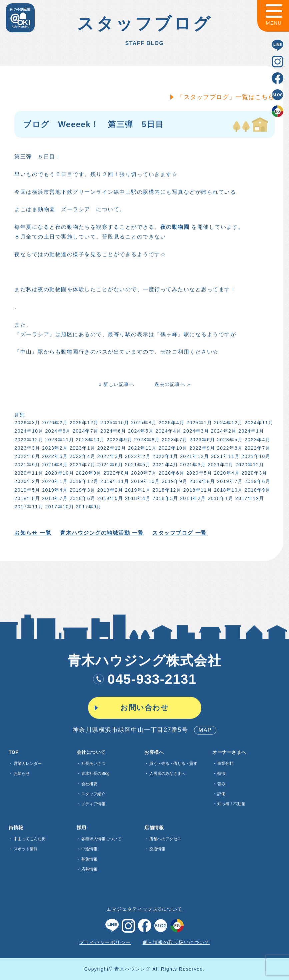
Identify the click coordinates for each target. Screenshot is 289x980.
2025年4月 (170, 423)
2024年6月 (112, 431)
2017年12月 (249, 498)
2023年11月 (59, 440)
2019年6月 (256, 481)
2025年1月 (198, 423)
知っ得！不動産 (231, 804)
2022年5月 (54, 456)
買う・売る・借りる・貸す (173, 764)
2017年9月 (88, 507)
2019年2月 (109, 490)
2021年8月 (54, 465)
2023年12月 (28, 440)
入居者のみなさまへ (167, 774)
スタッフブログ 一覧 (179, 533)
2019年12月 (83, 481)
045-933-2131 (144, 679)
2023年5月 (229, 440)
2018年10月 (227, 490)
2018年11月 (197, 490)
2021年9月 (26, 465)
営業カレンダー (28, 764)
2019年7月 (229, 481)
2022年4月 (81, 456)
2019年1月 (137, 490)
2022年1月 (164, 456)
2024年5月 (140, 431)
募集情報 (89, 859)
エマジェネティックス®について (144, 909)
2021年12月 (194, 456)
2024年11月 (258, 423)
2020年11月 (28, 473)
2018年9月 (256, 490)
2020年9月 (88, 473)
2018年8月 (26, 498)
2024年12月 (227, 423)
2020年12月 (249, 465)
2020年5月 (198, 473)
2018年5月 (109, 498)
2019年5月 (26, 490)
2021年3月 (192, 465)
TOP (14, 752)
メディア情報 (93, 804)
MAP (205, 730)
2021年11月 (224, 456)
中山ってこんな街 (30, 839)
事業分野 (225, 764)
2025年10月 (114, 423)
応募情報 (89, 869)
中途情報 (89, 849)
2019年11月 (114, 481)
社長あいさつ (93, 764)
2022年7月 (256, 448)
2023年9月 (118, 440)
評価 (221, 794)
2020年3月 (253, 473)
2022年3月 (109, 456)
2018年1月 (219, 498)
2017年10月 (59, 507)
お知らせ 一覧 (32, 533)
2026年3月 (26, 423)
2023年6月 (201, 440)
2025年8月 (143, 423)
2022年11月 (141, 448)
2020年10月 (59, 473)
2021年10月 (255, 456)
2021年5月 (137, 465)
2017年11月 (28, 507)
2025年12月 (83, 423)
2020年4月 (226, 473)
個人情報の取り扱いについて (176, 942)
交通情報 (157, 849)
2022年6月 (26, 456)
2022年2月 (137, 456)
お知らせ (22, 774)
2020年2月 (26, 481)
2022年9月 (201, 448)
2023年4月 (256, 440)
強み (221, 784)
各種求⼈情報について (101, 839)
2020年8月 (115, 473)
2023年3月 (26, 448)
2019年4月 (54, 490)
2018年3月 (164, 498)
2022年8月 (229, 448)
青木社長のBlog (95, 774)
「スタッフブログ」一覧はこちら (225, 97)
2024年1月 (250, 431)
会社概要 (89, 784)
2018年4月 (137, 498)
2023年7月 (174, 440)
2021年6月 (109, 465)
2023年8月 (146, 440)
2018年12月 (166, 490)
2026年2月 (54, 423)
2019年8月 (201, 481)
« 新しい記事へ (116, 384)
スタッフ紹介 (93, 794)
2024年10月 (28, 431)
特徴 (221, 774)
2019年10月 (145, 481)
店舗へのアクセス (165, 839)
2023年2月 (54, 448)
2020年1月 (54, 481)
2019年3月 (81, 490)
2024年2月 (223, 431)
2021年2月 (219, 465)
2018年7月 (54, 498)
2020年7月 (143, 473)
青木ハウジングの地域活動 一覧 (101, 533)
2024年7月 (85, 431)
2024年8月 (57, 431)
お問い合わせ (144, 708)
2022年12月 (111, 448)
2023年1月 (81, 448)
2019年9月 (174, 481)
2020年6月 (170, 473)
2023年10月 (89, 440)
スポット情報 (26, 849)
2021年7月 (81, 465)
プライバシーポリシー (105, 942)
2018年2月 (192, 498)
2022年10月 (172, 448)
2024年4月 (167, 431)
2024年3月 (195, 431)
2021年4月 (164, 465)
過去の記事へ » (172, 384)
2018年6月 (81, 498)
